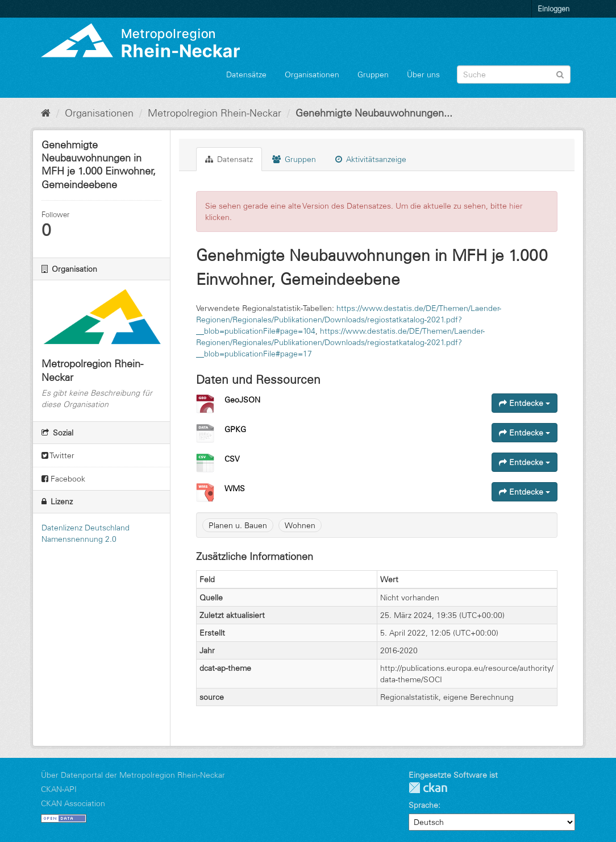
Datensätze (246, 74)
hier (516, 206)
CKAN (428, 788)
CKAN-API (59, 789)
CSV (232, 459)
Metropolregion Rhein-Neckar (215, 113)
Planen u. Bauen (238, 525)
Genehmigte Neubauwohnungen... (374, 113)
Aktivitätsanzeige (371, 159)
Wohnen (300, 525)
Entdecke (525, 403)
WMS (235, 488)
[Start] (46, 113)
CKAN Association (73, 803)
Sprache (423, 805)
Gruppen (373, 74)
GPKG (235, 429)
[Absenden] (560, 74)
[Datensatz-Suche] (514, 74)
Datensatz (229, 159)
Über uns (423, 74)
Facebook (63, 479)
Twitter (58, 455)
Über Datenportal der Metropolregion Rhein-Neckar (133, 775)
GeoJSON (242, 400)
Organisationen (312, 74)
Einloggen (553, 9)
